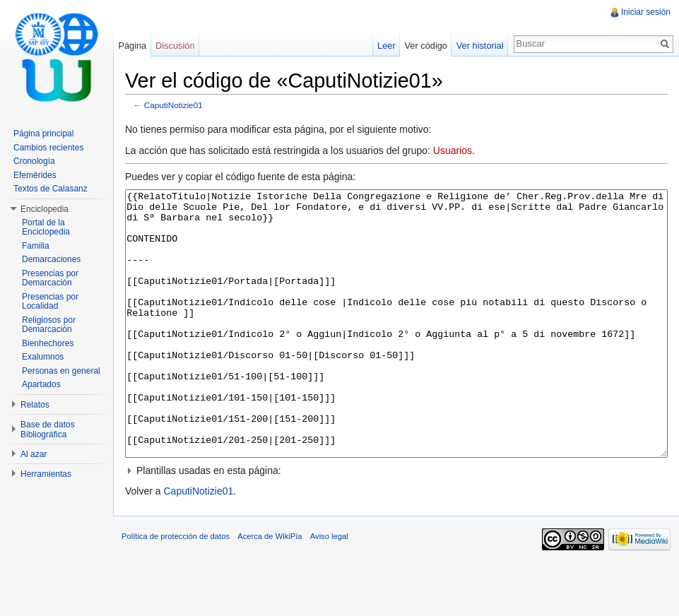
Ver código (425, 46)
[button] (396, 523)
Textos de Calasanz (51, 189)
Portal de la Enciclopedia (46, 227)
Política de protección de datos (176, 589)
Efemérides (35, 175)
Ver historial (480, 46)
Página (132, 46)
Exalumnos (43, 357)
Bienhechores (48, 343)
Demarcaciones (51, 259)
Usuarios (453, 150)
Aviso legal (329, 589)
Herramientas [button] (46, 474)
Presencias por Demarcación (50, 278)
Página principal (43, 134)
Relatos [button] (35, 405)
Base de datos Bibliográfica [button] (48, 430)
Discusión (175, 46)
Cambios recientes (48, 148)
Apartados (41, 384)
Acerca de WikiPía (270, 589)
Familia (36, 246)
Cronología (34, 161)
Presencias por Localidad (50, 302)
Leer (386, 46)
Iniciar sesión (646, 12)
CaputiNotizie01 (173, 105)
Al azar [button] (34, 454)
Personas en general (61, 371)
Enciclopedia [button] (45, 209)
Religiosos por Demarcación (49, 325)
